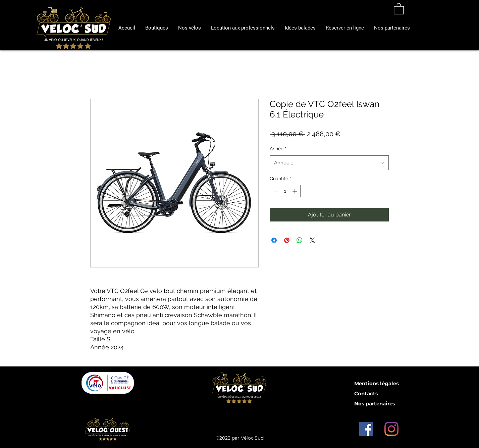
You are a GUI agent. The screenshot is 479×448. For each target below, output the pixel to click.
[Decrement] (275, 191)
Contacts (366, 393)
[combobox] (329, 163)
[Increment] (295, 191)
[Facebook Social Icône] (366, 429)
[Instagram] (391, 429)
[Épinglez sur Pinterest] (287, 240)
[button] (243, 28)
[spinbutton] (285, 191)
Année (278, 149)
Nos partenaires (375, 404)
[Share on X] (312, 240)
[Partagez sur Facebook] (274, 240)
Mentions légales (377, 383)
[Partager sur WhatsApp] (300, 240)
